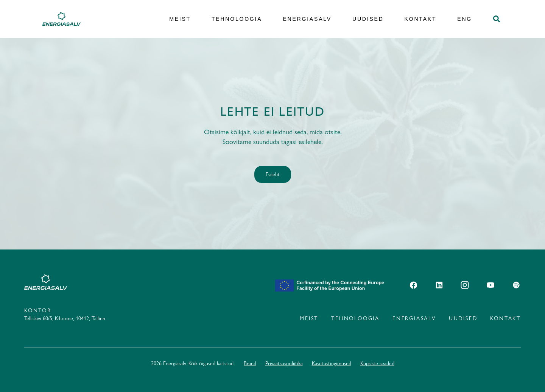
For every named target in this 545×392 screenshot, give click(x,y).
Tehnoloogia (237, 19)
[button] (496, 19)
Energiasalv (307, 19)
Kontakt (421, 19)
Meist (180, 19)
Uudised (368, 19)
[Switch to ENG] (465, 19)
